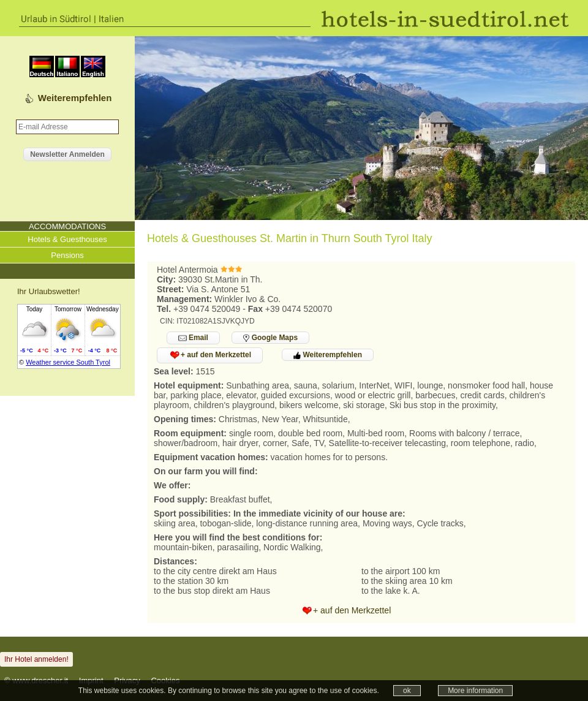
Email (193, 338)
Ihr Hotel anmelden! (36, 659)
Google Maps (270, 338)
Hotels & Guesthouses (67, 239)
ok (407, 691)
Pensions (67, 255)
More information (475, 691)
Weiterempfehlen (75, 98)
